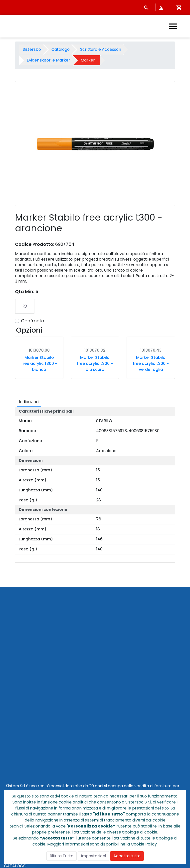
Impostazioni (93, 856)
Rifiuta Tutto (62, 856)
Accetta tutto (127, 856)
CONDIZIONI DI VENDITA (27, 751)
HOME (10, 721)
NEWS (10, 739)
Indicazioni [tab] (29, 444)
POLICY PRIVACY (20, 763)
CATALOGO (15, 727)
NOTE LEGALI (16, 769)
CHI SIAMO (14, 733)
